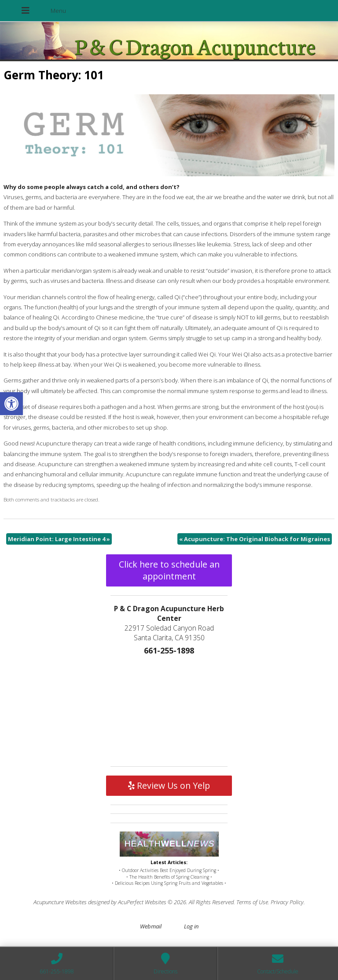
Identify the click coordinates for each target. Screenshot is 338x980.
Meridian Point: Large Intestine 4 (59, 539)
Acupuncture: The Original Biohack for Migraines (255, 539)
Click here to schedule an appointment (169, 570)
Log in (191, 926)
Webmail (151, 926)
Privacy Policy (287, 902)
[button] (11, 404)
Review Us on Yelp (169, 785)
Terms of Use (252, 902)
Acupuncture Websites (60, 902)
